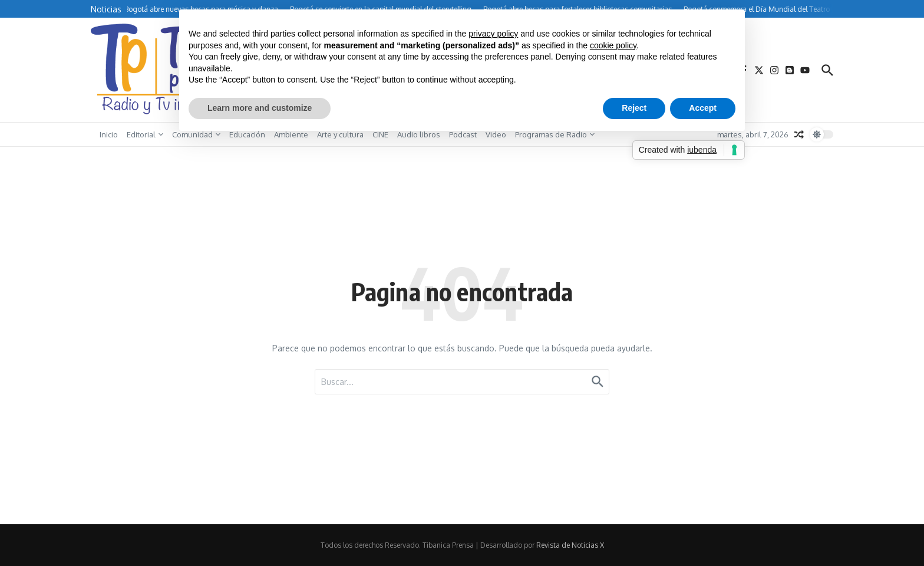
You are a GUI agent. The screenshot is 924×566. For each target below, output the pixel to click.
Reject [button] (634, 108)
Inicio (109, 134)
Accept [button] (703, 108)
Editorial (145, 134)
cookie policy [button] (613, 45)
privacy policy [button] (493, 34)
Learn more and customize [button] (260, 108)
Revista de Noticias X (570, 545)
